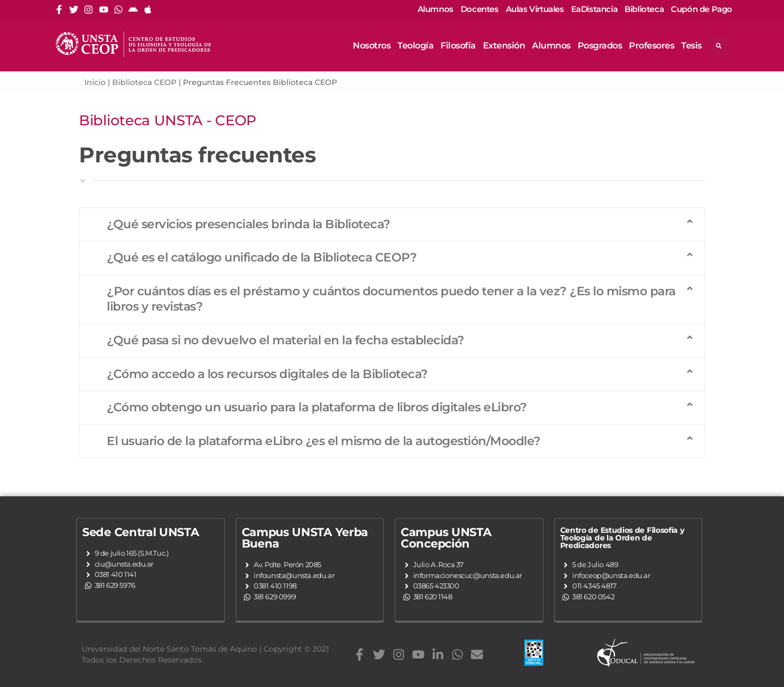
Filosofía (458, 45)
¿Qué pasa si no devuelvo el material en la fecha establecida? (286, 340)
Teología (415, 45)
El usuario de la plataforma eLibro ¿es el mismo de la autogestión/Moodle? (324, 441)
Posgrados (600, 45)
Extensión (504, 45)
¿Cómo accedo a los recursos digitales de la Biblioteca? (267, 374)
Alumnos (551, 45)
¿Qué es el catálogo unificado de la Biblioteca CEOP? (262, 257)
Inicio (95, 82)
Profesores (651, 45)
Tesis (691, 45)
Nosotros (372, 45)
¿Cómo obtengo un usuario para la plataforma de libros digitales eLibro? (317, 407)
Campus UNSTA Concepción (446, 538)
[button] (392, 225)
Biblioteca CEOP (144, 82)
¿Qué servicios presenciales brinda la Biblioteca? (249, 224)
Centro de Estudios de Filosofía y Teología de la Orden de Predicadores (622, 538)
